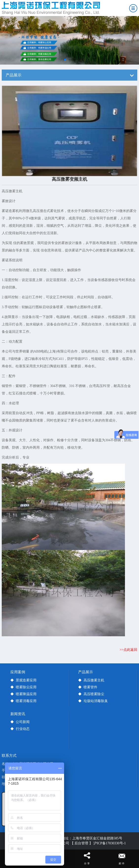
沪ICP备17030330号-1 (110, 843)
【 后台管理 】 (81, 843)
